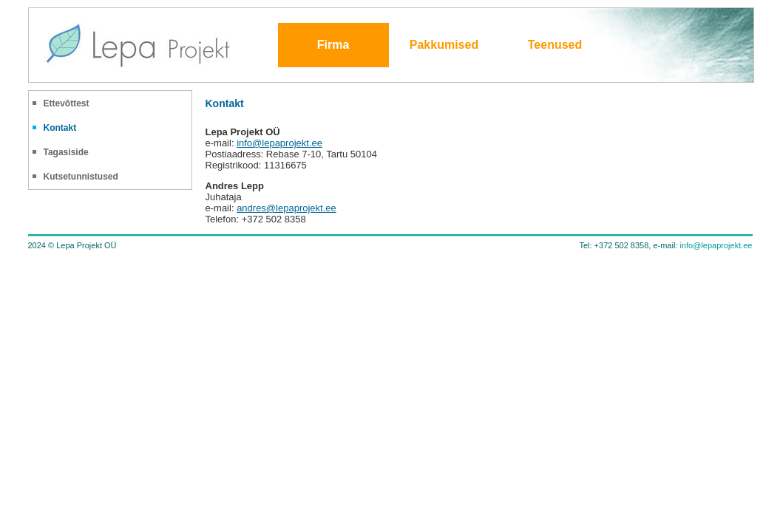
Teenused (555, 45)
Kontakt (60, 128)
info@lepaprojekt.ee (279, 143)
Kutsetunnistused (81, 177)
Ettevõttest (67, 103)
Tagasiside (66, 152)
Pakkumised (444, 45)
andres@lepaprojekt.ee (286, 208)
